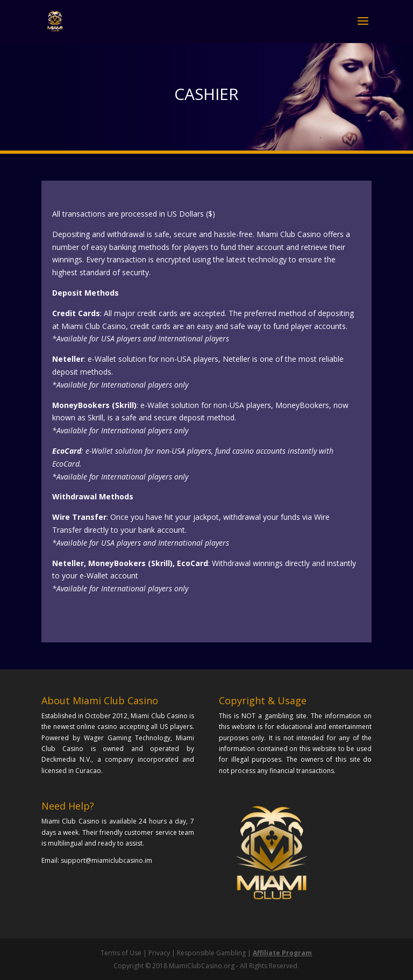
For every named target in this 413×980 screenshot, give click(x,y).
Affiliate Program (282, 953)
